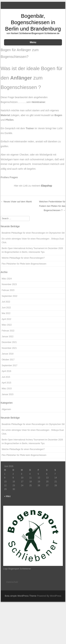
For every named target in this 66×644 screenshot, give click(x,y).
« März (7, 496)
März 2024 (7, 279)
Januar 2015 (8, 394)
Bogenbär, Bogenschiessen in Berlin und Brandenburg (33, 22)
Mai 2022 (6, 313)
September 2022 (10, 296)
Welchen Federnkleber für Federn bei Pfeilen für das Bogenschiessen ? (52, 206)
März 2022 (7, 325)
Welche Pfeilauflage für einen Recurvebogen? (23, 258)
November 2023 (9, 284)
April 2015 (7, 383)
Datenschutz (12, 582)
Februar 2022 (8, 331)
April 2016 (7, 371)
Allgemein (6, 409)
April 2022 (7, 319)
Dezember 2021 (9, 342)
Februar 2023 (8, 290)
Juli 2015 (6, 377)
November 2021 (9, 348)
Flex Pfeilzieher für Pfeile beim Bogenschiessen (24, 264)
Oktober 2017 (8, 360)
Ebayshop (46, 186)
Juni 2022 (6, 308)
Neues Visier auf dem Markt (16, 202)
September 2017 (10, 365)
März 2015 (7, 389)
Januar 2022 (8, 337)
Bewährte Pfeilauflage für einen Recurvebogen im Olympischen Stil (33, 233)
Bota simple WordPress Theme (21, 596)
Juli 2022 (6, 302)
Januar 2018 (8, 354)
